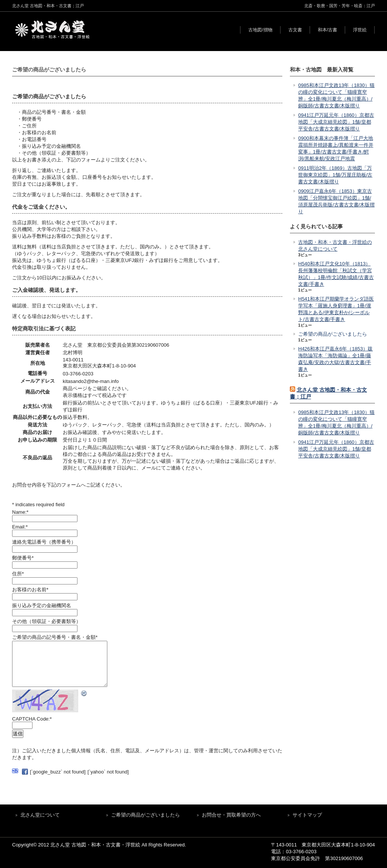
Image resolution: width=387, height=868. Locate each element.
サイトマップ (307, 815)
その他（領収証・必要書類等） (46, 621)
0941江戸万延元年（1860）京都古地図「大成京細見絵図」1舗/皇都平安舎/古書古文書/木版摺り (336, 122)
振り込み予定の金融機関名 (42, 605)
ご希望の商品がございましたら (333, 334)
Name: (20, 512)
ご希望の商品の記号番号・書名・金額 (55, 637)
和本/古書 (327, 30)
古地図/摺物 (260, 30)
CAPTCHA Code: (32, 719)
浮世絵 (360, 30)
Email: (20, 527)
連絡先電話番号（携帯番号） (44, 542)
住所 (18, 574)
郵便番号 (23, 558)
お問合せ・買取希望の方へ (231, 815)
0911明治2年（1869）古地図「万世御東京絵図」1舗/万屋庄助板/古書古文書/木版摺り (335, 175)
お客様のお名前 (30, 590)
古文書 (295, 30)
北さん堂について (40, 815)
